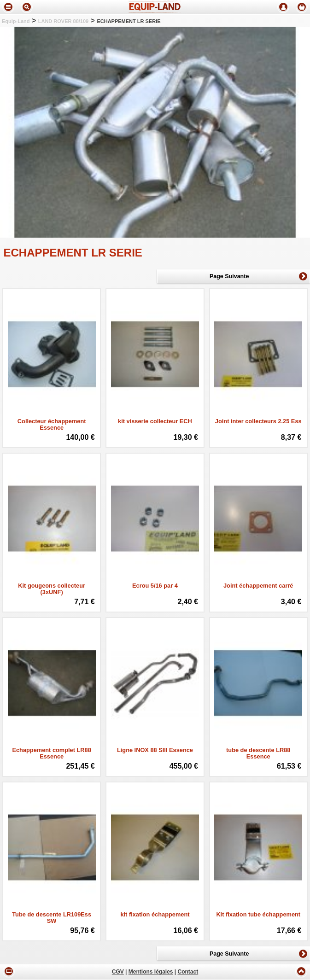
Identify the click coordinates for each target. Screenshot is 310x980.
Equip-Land (16, 21)
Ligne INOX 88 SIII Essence (155, 750)
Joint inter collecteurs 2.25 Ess (258, 421)
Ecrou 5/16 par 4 (155, 586)
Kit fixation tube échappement (258, 915)
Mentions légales (151, 972)
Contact (188, 972)
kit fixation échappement (155, 915)
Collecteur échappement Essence (52, 425)
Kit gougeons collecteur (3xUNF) (52, 589)
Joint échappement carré (258, 586)
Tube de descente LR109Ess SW (52, 918)
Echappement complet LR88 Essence (51, 753)
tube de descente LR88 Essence (258, 753)
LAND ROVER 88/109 (63, 21)
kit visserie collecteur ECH (155, 421)
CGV (118, 972)
